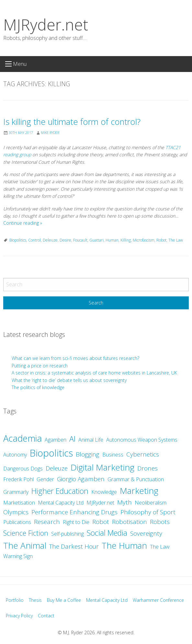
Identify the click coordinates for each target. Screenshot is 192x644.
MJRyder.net (46, 24)
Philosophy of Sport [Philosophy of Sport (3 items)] (148, 512)
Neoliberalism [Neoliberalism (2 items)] (151, 503)
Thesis (35, 600)
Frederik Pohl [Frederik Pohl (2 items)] (18, 479)
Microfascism (144, 240)
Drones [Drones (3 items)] (147, 468)
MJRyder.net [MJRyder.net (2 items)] (100, 503)
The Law (176, 240)
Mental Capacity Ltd (107, 600)
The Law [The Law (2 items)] (160, 547)
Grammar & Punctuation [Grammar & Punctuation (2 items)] (136, 479)
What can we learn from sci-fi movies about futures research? (76, 358)
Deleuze (50, 240)
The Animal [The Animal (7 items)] (25, 545)
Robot (161, 240)
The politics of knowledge (38, 387)
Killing (126, 240)
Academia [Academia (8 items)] (23, 438)
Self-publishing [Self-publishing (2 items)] (68, 534)
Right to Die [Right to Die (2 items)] (76, 522)
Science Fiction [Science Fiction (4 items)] (26, 533)
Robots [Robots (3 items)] (160, 522)
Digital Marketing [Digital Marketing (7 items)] (102, 467)
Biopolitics (18, 240)
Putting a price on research (40, 366)
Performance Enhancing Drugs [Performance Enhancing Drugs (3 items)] (74, 512)
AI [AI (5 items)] (72, 439)
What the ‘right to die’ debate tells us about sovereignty (69, 380)
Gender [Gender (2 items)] (45, 479)
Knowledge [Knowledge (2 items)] (104, 492)
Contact (46, 616)
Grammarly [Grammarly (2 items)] (16, 492)
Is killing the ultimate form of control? (72, 122)
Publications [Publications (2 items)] (17, 522)
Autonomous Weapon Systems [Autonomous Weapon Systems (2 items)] (142, 440)
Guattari (96, 240)
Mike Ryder (50, 133)
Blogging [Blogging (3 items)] (88, 454)
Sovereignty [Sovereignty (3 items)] (146, 533)
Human (112, 240)
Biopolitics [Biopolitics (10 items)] (51, 453)
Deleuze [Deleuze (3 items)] (57, 468)
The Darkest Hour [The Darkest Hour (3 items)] (74, 546)
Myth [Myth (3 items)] (124, 502)
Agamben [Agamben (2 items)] (56, 440)
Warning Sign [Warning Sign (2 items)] (18, 556)
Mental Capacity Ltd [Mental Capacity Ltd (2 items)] (61, 503)
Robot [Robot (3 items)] (101, 522)
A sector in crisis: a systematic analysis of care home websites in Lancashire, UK (94, 373)
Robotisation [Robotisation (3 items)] (130, 522)
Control (34, 240)
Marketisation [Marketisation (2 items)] (19, 503)
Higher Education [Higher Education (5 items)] (60, 491)
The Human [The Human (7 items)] (124, 545)
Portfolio (15, 600)
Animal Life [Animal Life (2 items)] (91, 440)
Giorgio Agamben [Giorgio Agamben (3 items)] (81, 479)
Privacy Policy (19, 616)
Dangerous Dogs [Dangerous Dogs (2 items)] (23, 469)
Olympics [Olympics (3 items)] (16, 512)
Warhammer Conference (158, 600)
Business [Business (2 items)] (113, 455)
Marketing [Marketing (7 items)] (139, 491)
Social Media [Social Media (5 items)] (107, 533)
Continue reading (23, 223)
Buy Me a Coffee (64, 600)
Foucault (80, 240)
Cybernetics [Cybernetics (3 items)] (143, 454)
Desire (65, 240)
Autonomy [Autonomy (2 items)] (15, 455)
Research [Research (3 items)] (47, 522)
